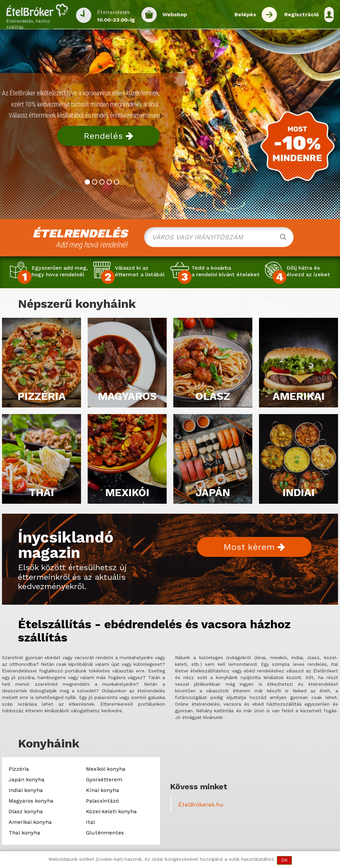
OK (284, 860)
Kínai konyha (103, 790)
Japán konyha (27, 780)
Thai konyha (24, 833)
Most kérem (254, 547)
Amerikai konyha (30, 822)
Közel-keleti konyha (111, 811)
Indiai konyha (26, 790)
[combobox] (219, 237)
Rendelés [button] (108, 136)
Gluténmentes (105, 833)
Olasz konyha (26, 811)
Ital (90, 822)
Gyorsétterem (104, 780)
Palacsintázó (102, 801)
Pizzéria (19, 769)
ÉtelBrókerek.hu (201, 805)
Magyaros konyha (31, 801)
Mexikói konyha (106, 769)
